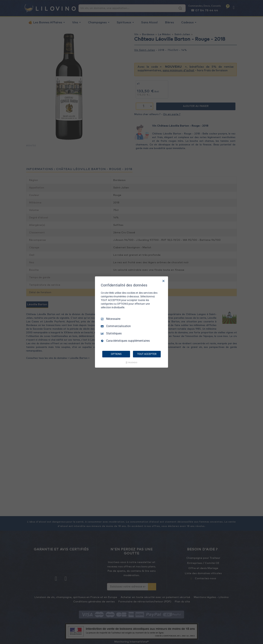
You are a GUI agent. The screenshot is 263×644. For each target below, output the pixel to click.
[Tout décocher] (163, 281)
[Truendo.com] (131, 363)
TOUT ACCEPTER (147, 354)
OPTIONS (116, 354)
